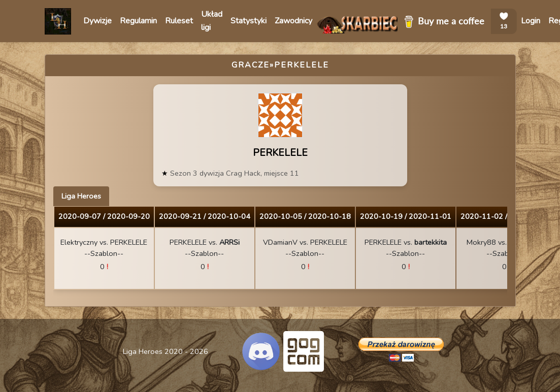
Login (531, 21)
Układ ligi (212, 21)
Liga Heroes (81, 196)
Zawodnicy (293, 21)
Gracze (251, 65)
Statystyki (249, 21)
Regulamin (138, 21)
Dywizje (97, 21)
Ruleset (179, 21)
